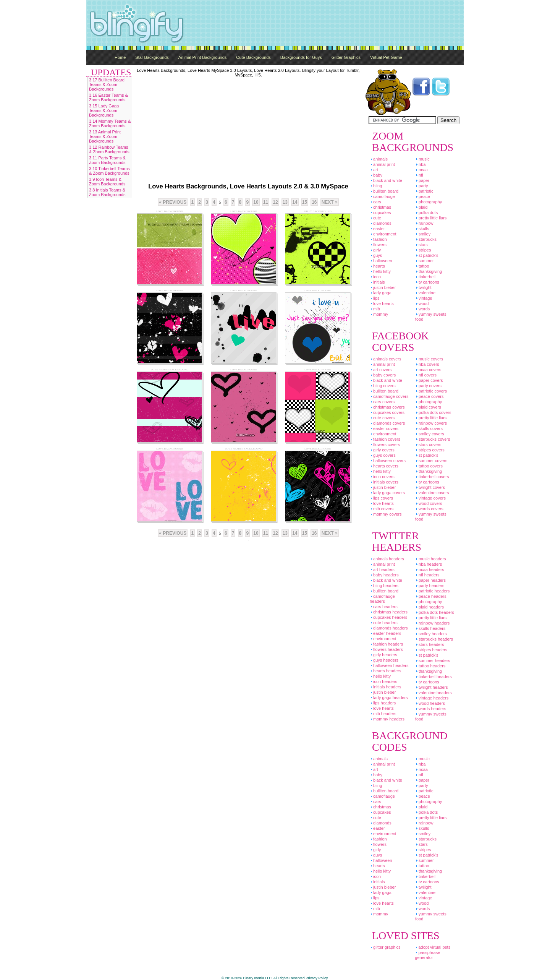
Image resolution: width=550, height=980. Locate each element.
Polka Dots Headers (435, 612)
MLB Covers (382, 509)
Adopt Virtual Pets (433, 947)
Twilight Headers (432, 687)
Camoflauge (382, 196)
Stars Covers (428, 445)
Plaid (421, 207)
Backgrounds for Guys (301, 57)
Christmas (380, 207)
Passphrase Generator (427, 955)
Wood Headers (430, 703)
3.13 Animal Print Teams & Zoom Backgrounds (105, 136)
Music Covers (429, 359)
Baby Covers (383, 375)
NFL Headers (427, 575)
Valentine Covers (432, 493)
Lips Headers (383, 703)
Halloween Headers (389, 665)
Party (422, 186)
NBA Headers (429, 564)
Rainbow (424, 223)
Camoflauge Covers (389, 396)
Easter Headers (385, 633)
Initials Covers (384, 482)
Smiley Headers (431, 634)
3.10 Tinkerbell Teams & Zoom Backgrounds (109, 171)
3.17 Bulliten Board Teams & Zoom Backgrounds (107, 84)
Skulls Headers (430, 628)
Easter (377, 229)
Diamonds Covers (387, 423)
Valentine (425, 293)
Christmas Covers (387, 407)
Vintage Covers (430, 498)
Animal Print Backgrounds (203, 57)
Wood (422, 303)
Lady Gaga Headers (389, 698)
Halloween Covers (388, 461)
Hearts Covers (384, 466)
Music (422, 159)
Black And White (386, 180)
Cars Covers (382, 402)
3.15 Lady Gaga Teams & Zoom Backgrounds (104, 110)
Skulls (422, 229)
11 (266, 202)
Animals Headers (387, 559)
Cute (375, 218)
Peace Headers (431, 596)
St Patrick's (427, 255)
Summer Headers (433, 660)
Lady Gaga (381, 293)
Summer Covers (431, 461)
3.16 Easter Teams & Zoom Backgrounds (108, 97)
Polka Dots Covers (433, 412)
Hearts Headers (385, 671)
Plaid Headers (429, 607)
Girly (375, 250)
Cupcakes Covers (387, 412)
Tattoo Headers (430, 666)
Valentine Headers (434, 693)
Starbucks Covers (433, 439)
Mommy (379, 314)
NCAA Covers (428, 370)
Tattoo (422, 266)
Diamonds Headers (389, 628)
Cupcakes (380, 213)
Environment (383, 234)
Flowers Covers (385, 445)
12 (275, 202)
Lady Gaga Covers (387, 493)
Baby (376, 175)
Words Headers (431, 709)
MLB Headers (383, 714)
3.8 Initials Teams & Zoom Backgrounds (107, 192)
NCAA (421, 170)
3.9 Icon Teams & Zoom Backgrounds (107, 182)
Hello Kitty (380, 271)
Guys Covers (383, 455)
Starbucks (426, 239)
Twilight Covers (430, 487)
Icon (375, 277)
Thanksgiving (429, 271)
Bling (376, 186)
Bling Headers (384, 586)
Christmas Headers (389, 612)
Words (422, 309)
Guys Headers (384, 660)
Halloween (381, 261)
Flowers (378, 245)
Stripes (423, 250)
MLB (375, 309)
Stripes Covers (430, 450)
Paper (422, 180)
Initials (377, 282)
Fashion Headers (386, 644)
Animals (379, 159)
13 (285, 202)
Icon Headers (383, 681)
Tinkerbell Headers (434, 677)
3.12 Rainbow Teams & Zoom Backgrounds (109, 149)
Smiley (423, 234)
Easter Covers (384, 428)
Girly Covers (382, 450)
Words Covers (429, 509)
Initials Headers (385, 687)
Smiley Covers (430, 434)
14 (295, 202)
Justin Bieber (383, 287)
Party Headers (430, 586)
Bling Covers (383, 386)
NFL (419, 175)
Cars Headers (384, 607)
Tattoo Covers (429, 466)
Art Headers (382, 570)
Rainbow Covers (431, 423)
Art (374, 170)
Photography (429, 202)
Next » (330, 202)
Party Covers (428, 386)
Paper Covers (429, 380)
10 (256, 202)
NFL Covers (426, 375)
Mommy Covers (386, 514)
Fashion (378, 239)
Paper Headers (430, 580)
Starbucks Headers (434, 639)
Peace (423, 196)
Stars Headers (430, 644)
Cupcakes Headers (388, 617)
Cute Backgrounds (253, 57)
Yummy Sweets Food (431, 317)
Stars (421, 245)
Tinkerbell (425, 277)
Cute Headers (384, 623)
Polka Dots (426, 213)
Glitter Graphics (346, 57)
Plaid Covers (428, 407)
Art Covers (381, 370)
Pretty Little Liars (431, 218)
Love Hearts (382, 303)
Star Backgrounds (152, 57)
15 (305, 202)
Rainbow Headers (432, 623)
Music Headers (431, 559)
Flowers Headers (386, 649)
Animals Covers (385, 359)
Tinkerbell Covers (432, 477)
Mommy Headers (387, 719)
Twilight (423, 287)
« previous (173, 202)
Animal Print (382, 164)
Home (120, 57)
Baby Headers (384, 575)
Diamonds (381, 223)
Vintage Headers (432, 698)
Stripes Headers (431, 650)
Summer (425, 261)
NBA (420, 164)
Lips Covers (381, 498)
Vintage (424, 298)
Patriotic (424, 191)
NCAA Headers (430, 570)
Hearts (377, 266)
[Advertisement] (325, 23)
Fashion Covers (385, 439)
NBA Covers (427, 364)
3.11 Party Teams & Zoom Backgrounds (107, 160)
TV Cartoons (427, 282)
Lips (375, 298)
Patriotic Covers (431, 391)
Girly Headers (383, 655)
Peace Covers (429, 396)
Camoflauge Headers (382, 599)
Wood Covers (429, 503)
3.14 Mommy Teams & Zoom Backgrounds (110, 123)
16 (314, 202)
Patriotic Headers (432, 591)
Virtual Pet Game (386, 57)
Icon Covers (382, 477)
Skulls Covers (429, 428)
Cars (375, 202)
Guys (376, 255)
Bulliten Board (384, 191)
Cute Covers (382, 418)
